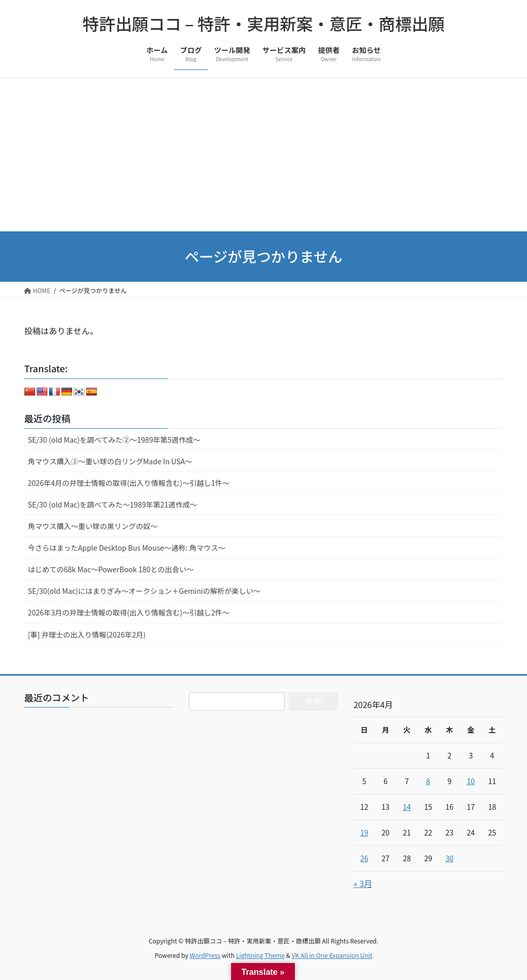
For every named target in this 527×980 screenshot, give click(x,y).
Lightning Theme (260, 955)
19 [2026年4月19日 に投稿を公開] (364, 832)
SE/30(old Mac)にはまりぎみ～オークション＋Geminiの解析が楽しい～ (144, 591)
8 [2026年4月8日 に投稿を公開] (428, 781)
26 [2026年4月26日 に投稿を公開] (364, 858)
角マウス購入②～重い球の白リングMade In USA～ (110, 461)
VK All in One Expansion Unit (332, 955)
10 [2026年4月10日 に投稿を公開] (471, 781)
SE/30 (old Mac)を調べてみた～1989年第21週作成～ (112, 504)
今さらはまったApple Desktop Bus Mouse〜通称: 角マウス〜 (127, 548)
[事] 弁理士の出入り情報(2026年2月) (87, 634)
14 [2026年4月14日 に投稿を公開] (407, 807)
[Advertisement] (263, 154)
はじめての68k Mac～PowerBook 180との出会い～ (111, 569)
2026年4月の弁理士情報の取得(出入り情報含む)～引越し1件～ (129, 483)
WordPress (205, 955)
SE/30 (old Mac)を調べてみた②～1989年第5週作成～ (114, 440)
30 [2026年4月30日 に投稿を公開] (450, 858)
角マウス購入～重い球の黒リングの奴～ (93, 526)
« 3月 (363, 883)
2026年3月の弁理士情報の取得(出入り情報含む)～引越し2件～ (129, 612)
